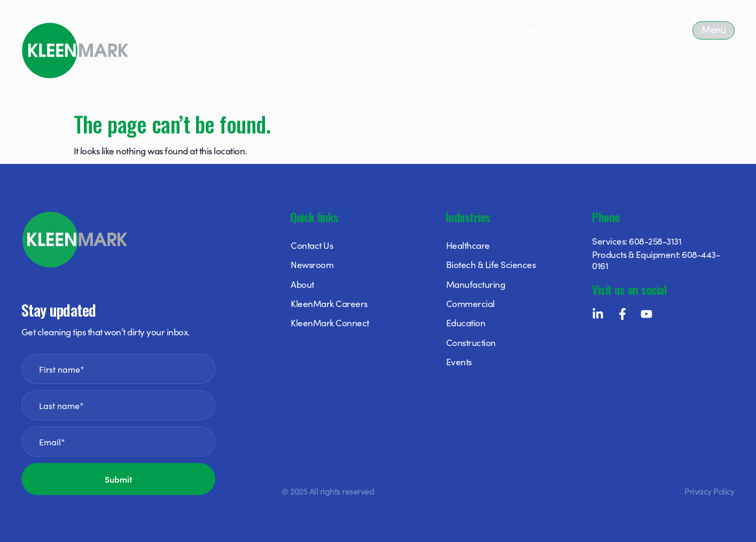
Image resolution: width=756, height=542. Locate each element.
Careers (582, 30)
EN (531, 30)
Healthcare (468, 245)
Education (466, 323)
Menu (714, 29)
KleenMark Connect (330, 323)
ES (544, 30)
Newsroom (312, 264)
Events (459, 362)
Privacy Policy (710, 491)
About (302, 284)
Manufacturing (476, 284)
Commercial (470, 303)
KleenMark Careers (329, 303)
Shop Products (646, 30)
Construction (471, 342)
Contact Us (312, 245)
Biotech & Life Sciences (491, 264)
